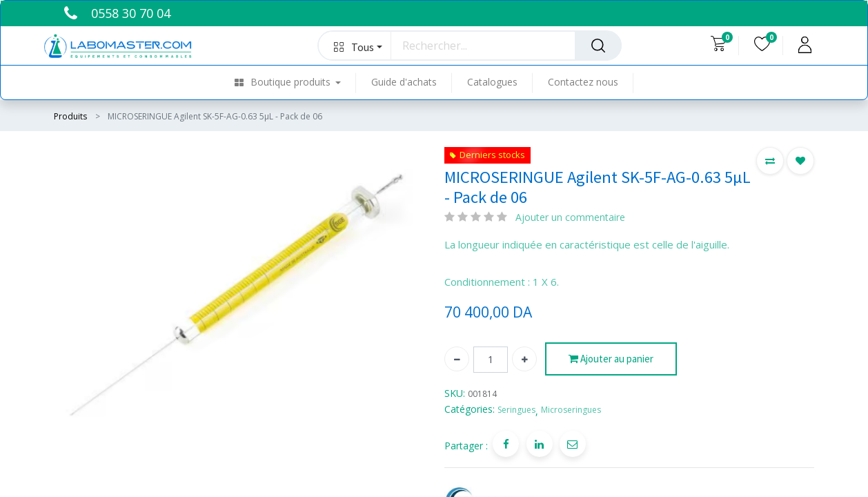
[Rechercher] (598, 46)
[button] (355, 46)
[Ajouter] (524, 359)
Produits (70, 116)
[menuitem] (296, 82)
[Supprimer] (457, 359)
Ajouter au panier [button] (611, 359)
